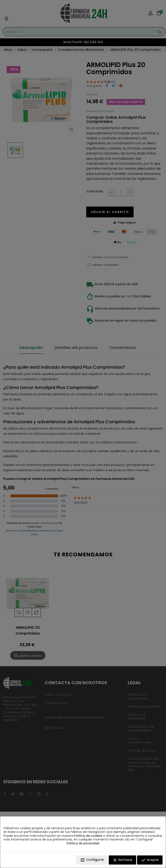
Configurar (92, 860)
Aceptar (150, 860)
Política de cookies (88, 836)
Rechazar (122, 860)
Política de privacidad (83, 843)
